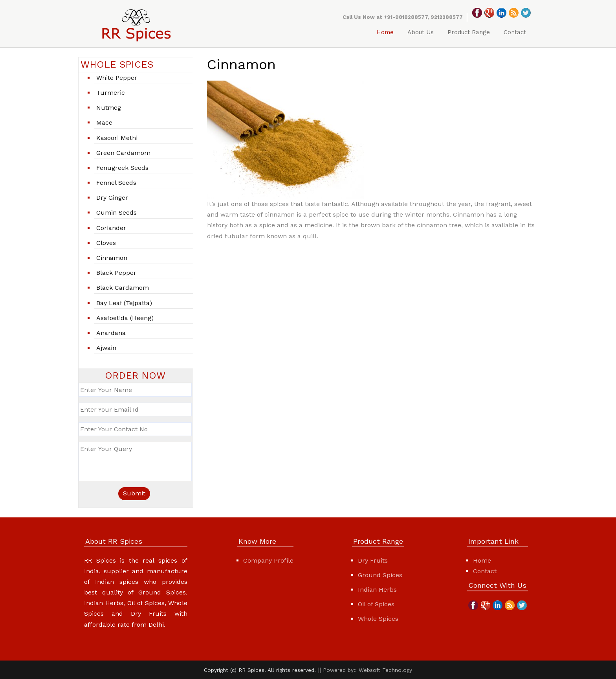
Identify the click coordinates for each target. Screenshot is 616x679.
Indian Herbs (377, 590)
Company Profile (268, 560)
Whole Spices (378, 619)
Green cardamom (123, 153)
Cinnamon (112, 258)
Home (385, 32)
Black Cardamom (123, 288)
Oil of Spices (376, 604)
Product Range (469, 32)
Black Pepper (116, 273)
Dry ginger (112, 198)
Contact (515, 32)
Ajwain (106, 348)
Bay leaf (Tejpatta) (124, 303)
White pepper (117, 78)
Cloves (106, 243)
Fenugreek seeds (122, 168)
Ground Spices (380, 575)
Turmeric (111, 93)
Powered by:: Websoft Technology (368, 670)
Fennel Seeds (116, 183)
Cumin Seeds (116, 213)
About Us (421, 32)
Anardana (111, 333)
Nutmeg (109, 108)
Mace (104, 122)
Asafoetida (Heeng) (125, 318)
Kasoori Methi (117, 138)
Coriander (111, 228)
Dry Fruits (373, 560)
